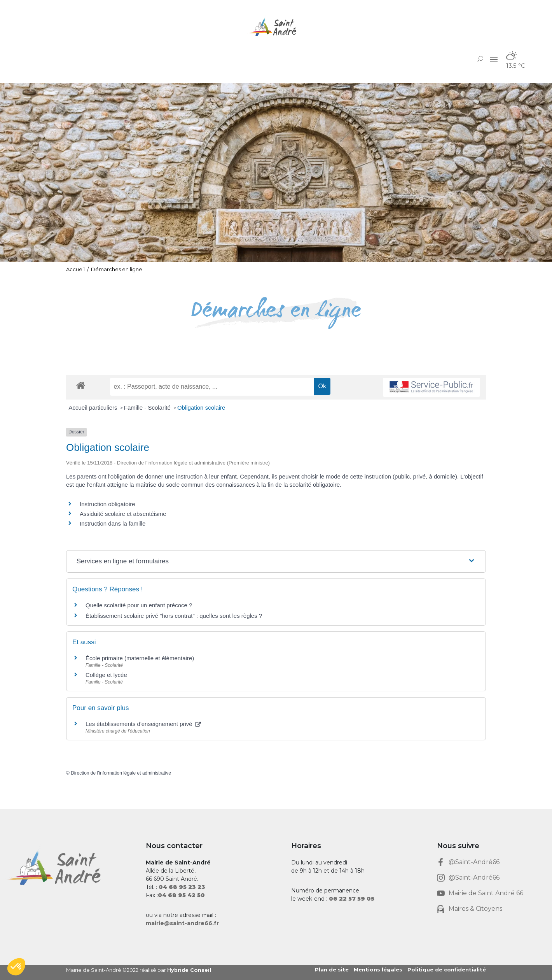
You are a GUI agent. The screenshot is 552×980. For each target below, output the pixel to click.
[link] (276, 27)
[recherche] (212, 387)
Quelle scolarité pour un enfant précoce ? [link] (139, 605)
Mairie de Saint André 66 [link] (486, 893)
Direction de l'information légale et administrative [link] (121, 773)
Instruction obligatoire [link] (107, 504)
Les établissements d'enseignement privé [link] (143, 724)
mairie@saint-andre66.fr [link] (182, 923)
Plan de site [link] (332, 969)
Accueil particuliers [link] (94, 408)
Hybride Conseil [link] (190, 970)
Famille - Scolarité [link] (148, 408)
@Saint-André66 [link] (474, 862)
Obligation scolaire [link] (201, 408)
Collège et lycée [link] (106, 675)
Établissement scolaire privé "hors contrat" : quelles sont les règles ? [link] (174, 616)
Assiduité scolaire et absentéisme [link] (123, 514)
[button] (494, 59)
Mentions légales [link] (378, 969)
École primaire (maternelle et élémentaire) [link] (140, 658)
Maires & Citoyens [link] (475, 909)
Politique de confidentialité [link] (447, 969)
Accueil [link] (75, 269)
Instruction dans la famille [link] (113, 523)
